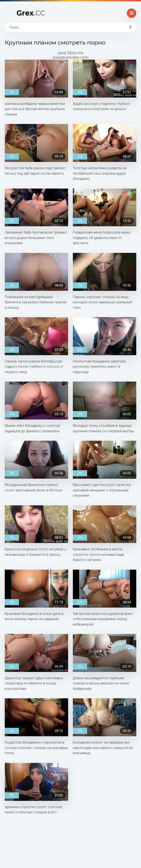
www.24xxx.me (70, 53)
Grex (31, 13)
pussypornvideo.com (71, 57)
